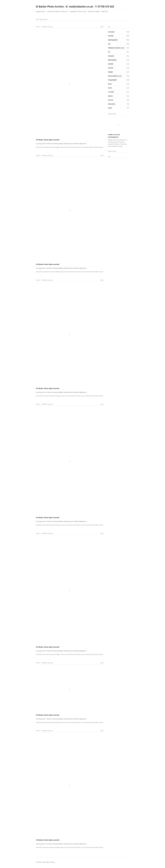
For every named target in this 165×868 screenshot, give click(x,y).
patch (92, 147)
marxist (70, 147)
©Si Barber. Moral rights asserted (48, 140)
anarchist (46, 147)
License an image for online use (57, 11)
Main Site (105, 11)
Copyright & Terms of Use (78, 11)
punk (102, 147)
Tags (41, 19)
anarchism (40, 147)
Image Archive (41, 11)
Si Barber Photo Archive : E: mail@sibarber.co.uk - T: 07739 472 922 (75, 7)
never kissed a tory (78, 147)
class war (45, 19)
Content (38, 27)
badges (58, 147)
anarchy (52, 147)
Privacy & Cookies (94, 11)
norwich (87, 147)
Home (37, 19)
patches (97, 147)
